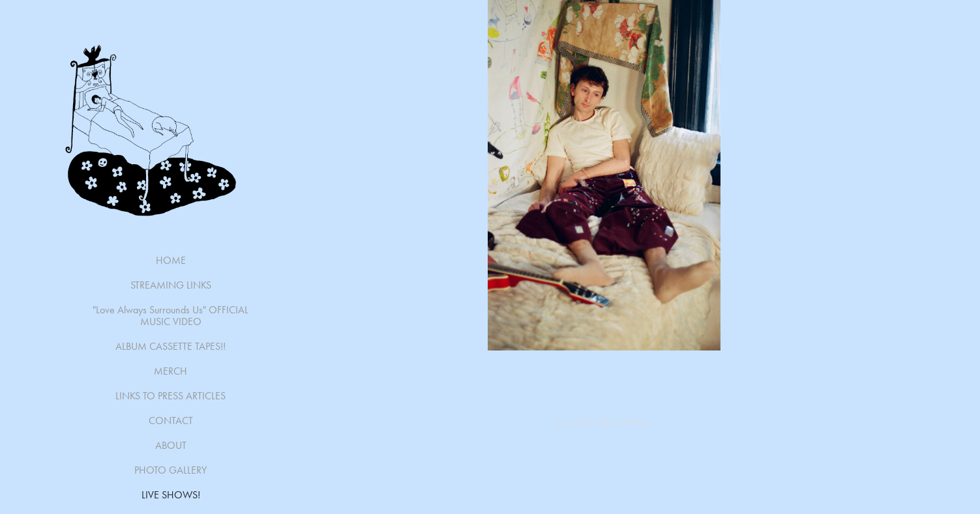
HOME (171, 260)
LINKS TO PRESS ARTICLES (171, 396)
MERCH (171, 371)
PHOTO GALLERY (171, 470)
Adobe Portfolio (625, 422)
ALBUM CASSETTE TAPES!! (171, 346)
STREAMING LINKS (171, 285)
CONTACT (171, 421)
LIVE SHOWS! (171, 495)
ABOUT (171, 445)
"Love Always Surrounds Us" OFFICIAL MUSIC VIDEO (171, 316)
